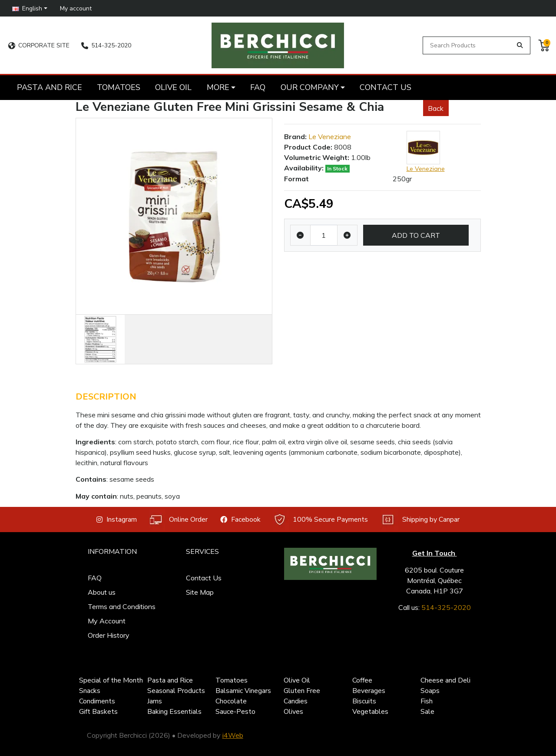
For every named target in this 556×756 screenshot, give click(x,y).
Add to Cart (416, 235)
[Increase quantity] (347, 235)
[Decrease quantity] (300, 235)
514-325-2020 (106, 45)
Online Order (179, 520)
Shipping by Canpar (420, 520)
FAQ (95, 578)
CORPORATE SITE (39, 45)
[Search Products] (469, 45)
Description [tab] (106, 397)
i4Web (233, 735)
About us (102, 592)
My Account (107, 621)
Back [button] (436, 108)
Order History (109, 635)
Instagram (117, 520)
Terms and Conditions (122, 606)
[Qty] (324, 235)
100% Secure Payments (320, 520)
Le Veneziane (330, 137)
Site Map (200, 592)
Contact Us (204, 578)
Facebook (240, 520)
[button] (30, 8)
